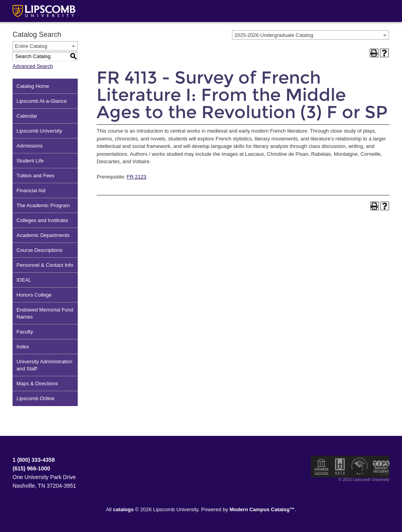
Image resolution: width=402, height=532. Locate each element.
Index (23, 347)
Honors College (34, 295)
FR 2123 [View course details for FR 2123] (137, 177)
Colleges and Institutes (42, 220)
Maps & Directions (37, 384)
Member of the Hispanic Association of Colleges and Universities (340, 466)
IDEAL (24, 280)
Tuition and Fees (35, 176)
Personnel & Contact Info (45, 265)
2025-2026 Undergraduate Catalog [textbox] (274, 35)
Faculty (25, 332)
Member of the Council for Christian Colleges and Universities (322, 466)
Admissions (29, 146)
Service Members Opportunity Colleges (360, 466)
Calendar (27, 116)
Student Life (30, 161)
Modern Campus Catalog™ (262, 509)
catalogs (123, 509)
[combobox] (311, 35)
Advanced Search (33, 66)
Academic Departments (43, 235)
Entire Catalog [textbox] (31, 46)
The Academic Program (43, 205)
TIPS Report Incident (381, 466)
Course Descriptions (39, 250)
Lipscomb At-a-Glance (42, 101)
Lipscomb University (39, 131)
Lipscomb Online (36, 398)
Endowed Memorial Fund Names (45, 313)
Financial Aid (31, 190)
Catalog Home (33, 86)
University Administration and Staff (44, 365)
